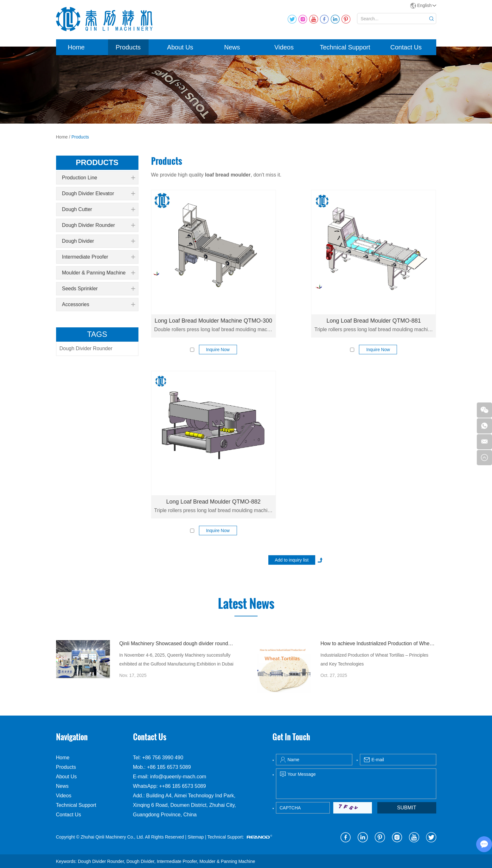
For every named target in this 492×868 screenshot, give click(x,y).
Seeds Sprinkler (99, 289)
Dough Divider (99, 241)
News (232, 47)
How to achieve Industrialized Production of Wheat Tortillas (378, 643)
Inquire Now (218, 350)
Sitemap (196, 837)
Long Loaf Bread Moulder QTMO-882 (213, 502)
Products (128, 47)
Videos (284, 47)
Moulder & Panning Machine (99, 273)
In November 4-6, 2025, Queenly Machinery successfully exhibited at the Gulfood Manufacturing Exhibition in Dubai (176, 659)
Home (76, 47)
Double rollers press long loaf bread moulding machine (214, 329)
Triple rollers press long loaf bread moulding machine (374, 329)
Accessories (99, 305)
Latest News (246, 604)
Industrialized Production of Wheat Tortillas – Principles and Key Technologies (374, 659)
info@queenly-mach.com (178, 777)
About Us (180, 47)
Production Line (99, 178)
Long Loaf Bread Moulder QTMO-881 (374, 321)
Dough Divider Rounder (99, 225)
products (97, 162)
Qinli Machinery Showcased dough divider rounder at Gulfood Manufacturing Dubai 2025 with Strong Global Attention (177, 643)
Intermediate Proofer (99, 257)
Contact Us (406, 47)
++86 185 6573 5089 (182, 786)
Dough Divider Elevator (99, 194)
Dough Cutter (99, 209)
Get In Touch (291, 737)
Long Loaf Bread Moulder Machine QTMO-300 (213, 321)
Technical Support (345, 47)
